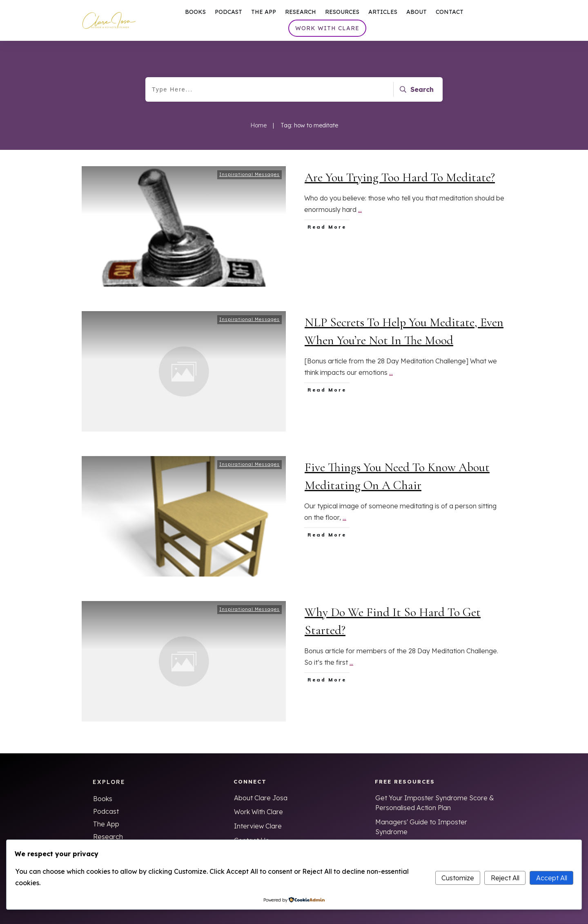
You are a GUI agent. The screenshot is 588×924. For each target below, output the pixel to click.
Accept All (552, 878)
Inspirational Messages (249, 178)
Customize (458, 878)
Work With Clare (258, 812)
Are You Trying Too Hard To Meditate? (400, 181)
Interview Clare (258, 826)
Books (103, 799)
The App (106, 824)
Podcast (106, 811)
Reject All (505, 878)
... (360, 213)
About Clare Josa (261, 798)
